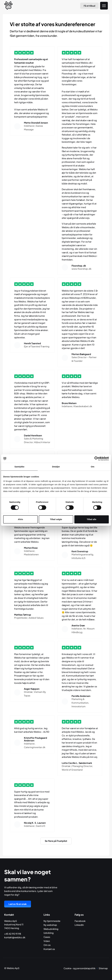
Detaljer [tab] (56, 467)
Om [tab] (93, 467)
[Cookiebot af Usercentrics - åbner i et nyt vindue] (97, 459)
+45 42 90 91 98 (13, 934)
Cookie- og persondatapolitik (80, 968)
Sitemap (103, 968)
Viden (47, 941)
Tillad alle (92, 519)
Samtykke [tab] (19, 467)
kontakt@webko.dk (15, 937)
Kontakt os (49, 949)
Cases (47, 937)
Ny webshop (50, 925)
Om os (47, 945)
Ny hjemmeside (52, 921)
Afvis (21, 519)
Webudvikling (51, 929)
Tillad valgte (56, 519)
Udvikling (49, 933)
